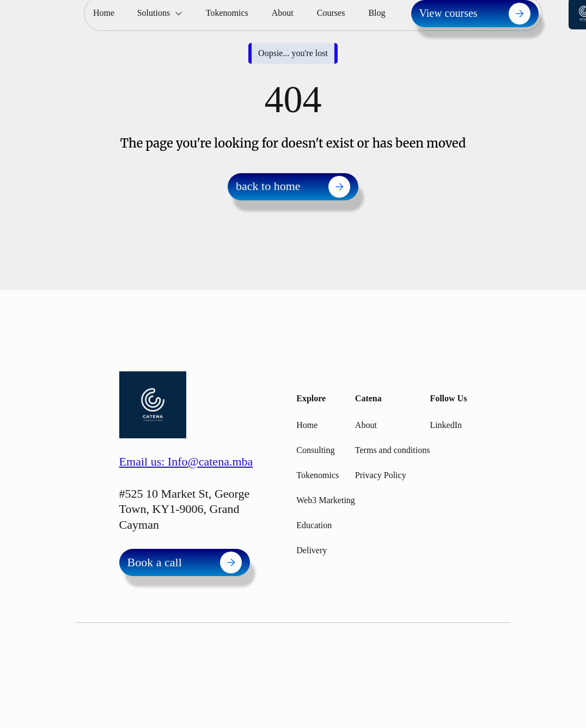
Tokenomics (227, 13)
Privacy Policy (381, 475)
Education (314, 525)
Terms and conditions (393, 450)
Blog (377, 13)
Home (104, 13)
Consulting (315, 450)
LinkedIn (446, 425)
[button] (160, 13)
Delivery (312, 550)
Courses (331, 13)
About (283, 13)
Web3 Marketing (326, 500)
